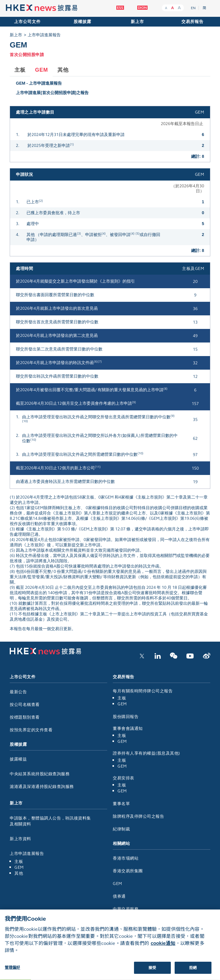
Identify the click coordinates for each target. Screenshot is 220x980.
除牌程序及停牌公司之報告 (138, 816)
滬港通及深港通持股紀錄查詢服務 (42, 787)
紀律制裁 (121, 829)
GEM (19, 867)
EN (193, 8)
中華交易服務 (128, 909)
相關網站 (121, 843)
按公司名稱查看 (25, 705)
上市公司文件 (27, 22)
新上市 (137, 22)
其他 (19, 873)
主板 (19, 862)
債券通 (121, 896)
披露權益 (18, 759)
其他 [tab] (63, 70)
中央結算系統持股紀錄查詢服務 (40, 774)
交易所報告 (192, 22)
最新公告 (18, 692)
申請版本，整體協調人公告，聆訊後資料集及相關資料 (50, 821)
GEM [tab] (42, 70)
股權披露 (82, 22)
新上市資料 (20, 839)
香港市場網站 (128, 858)
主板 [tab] (20, 70)
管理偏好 (13, 972)
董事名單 (121, 804)
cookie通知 (163, 948)
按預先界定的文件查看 (31, 730)
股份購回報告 (126, 717)
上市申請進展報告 (44, 35)
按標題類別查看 (25, 717)
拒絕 (193, 972)
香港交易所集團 (130, 871)
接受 (152, 972)
